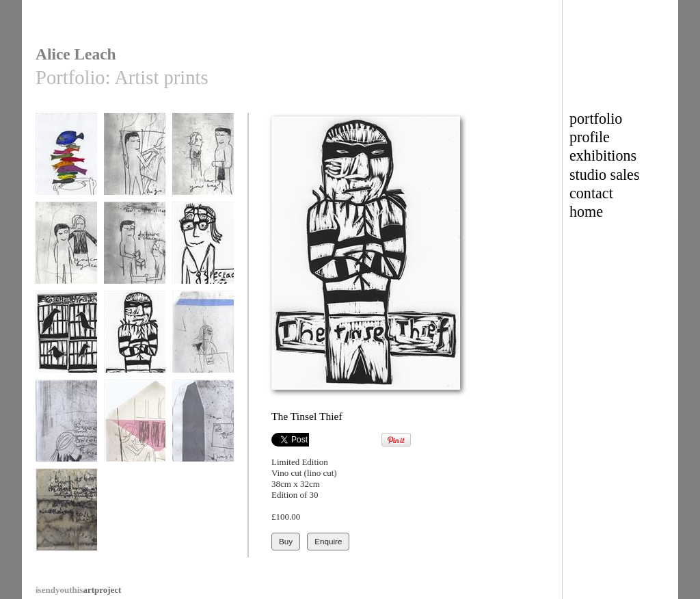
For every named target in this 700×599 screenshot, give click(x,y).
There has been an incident (66, 521)
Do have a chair (135, 249)
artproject (78, 590)
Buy (286, 541)
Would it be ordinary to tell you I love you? (135, 437)
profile (590, 137)
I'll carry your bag (203, 160)
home (586, 212)
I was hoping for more (203, 432)
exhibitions (603, 156)
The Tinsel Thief (135, 338)
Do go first (135, 160)
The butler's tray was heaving (66, 165)
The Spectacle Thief (203, 254)
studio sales (605, 175)
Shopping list (66, 427)
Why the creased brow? (203, 343)
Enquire (328, 541)
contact (591, 193)
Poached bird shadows (66, 343)
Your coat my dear (66, 249)
